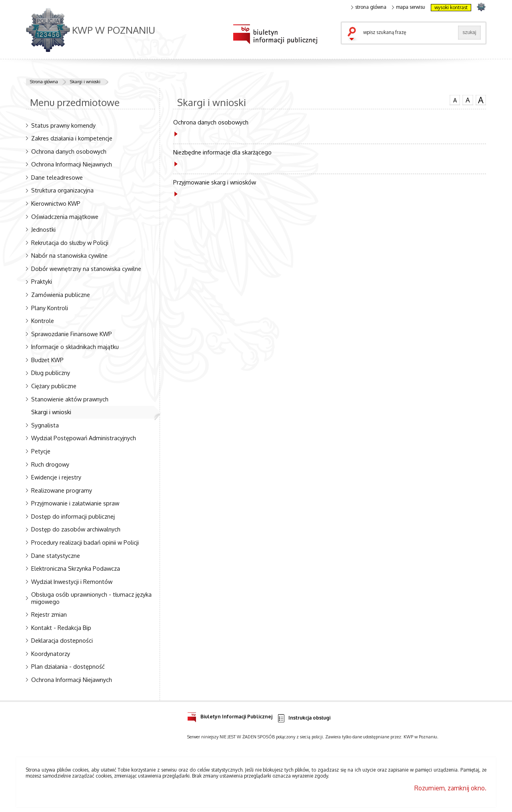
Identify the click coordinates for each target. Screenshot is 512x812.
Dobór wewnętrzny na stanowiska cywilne (86, 269)
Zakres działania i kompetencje (72, 138)
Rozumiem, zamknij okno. (450, 788)
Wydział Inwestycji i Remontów (72, 581)
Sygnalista (45, 425)
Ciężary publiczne (54, 386)
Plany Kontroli (50, 308)
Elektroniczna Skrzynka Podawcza (76, 568)
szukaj (354, 34)
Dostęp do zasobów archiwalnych (76, 529)
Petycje (41, 451)
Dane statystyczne (56, 555)
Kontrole (43, 321)
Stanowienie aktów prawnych (70, 399)
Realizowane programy (62, 490)
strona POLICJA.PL (481, 7)
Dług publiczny (51, 373)
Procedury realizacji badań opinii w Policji (85, 542)
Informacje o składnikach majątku (75, 347)
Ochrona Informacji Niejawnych (72, 164)
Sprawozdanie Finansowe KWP (72, 334)
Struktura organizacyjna (62, 190)
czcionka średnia (468, 100)
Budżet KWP (47, 360)
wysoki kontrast (451, 7)
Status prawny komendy (63, 125)
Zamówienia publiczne (61, 295)
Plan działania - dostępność (68, 666)
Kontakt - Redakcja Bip (61, 628)
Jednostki (43, 229)
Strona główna (44, 82)
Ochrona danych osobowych (69, 151)
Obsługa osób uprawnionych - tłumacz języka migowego (91, 598)
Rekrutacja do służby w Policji (70, 243)
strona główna (369, 7)
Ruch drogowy (50, 464)
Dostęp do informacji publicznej (73, 516)
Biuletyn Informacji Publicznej (230, 715)
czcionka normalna (455, 99)
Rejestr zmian (49, 614)
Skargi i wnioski (85, 82)
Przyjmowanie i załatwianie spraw (75, 503)
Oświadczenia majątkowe (65, 217)
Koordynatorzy (51, 654)
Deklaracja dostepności (62, 640)
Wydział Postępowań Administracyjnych (84, 438)
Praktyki (42, 281)
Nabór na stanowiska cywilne (69, 255)
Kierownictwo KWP (56, 203)
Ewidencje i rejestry (56, 477)
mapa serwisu (409, 7)
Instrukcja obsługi (303, 718)
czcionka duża (481, 100)
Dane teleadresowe (57, 177)
